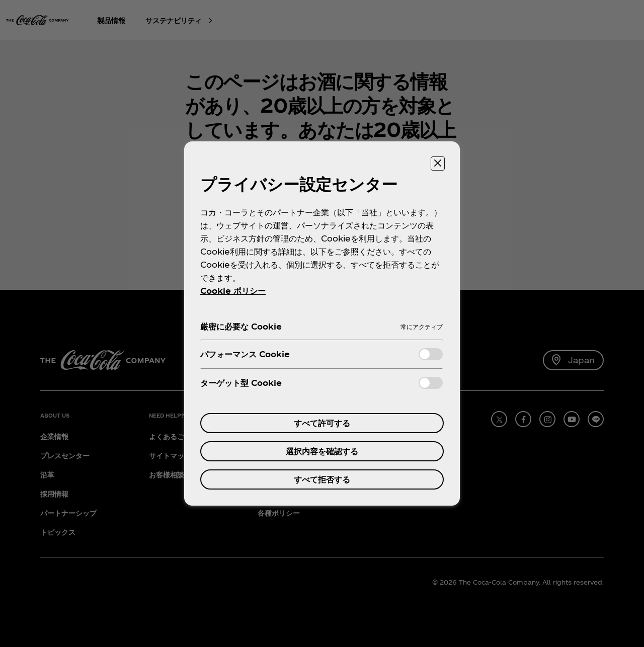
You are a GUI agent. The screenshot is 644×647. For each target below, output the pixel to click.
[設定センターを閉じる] (438, 164)
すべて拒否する (322, 479)
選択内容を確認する (322, 451)
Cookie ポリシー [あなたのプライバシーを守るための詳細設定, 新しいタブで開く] (233, 291)
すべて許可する (322, 423)
